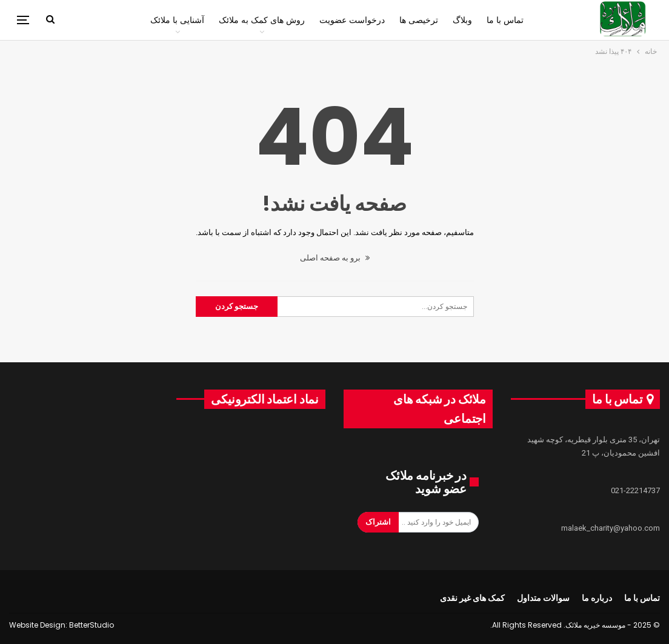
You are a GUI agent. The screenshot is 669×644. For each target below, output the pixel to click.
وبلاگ (462, 20)
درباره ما (597, 598)
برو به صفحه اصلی (335, 258)
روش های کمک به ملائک (262, 20)
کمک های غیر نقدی (472, 598)
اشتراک (378, 522)
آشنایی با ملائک (177, 20)
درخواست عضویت (352, 20)
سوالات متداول (543, 598)
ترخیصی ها (419, 20)
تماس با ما (505, 20)
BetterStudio (92, 625)
